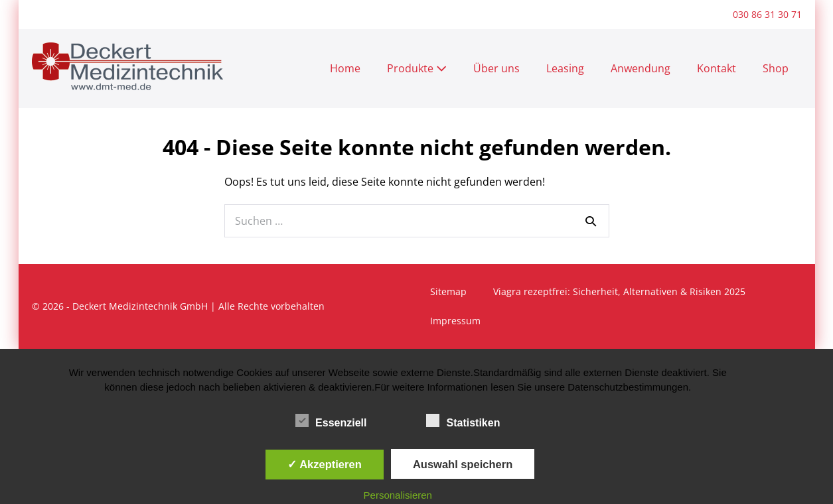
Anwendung (641, 68)
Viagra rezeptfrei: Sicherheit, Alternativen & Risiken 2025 (619, 291)
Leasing (565, 68)
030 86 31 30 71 (767, 14)
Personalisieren (398, 495)
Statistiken (463, 420)
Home (345, 68)
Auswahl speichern (463, 464)
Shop (776, 68)
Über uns (496, 68)
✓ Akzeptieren (325, 464)
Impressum (455, 321)
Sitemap (448, 291)
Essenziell (331, 420)
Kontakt (717, 68)
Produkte (417, 68)
